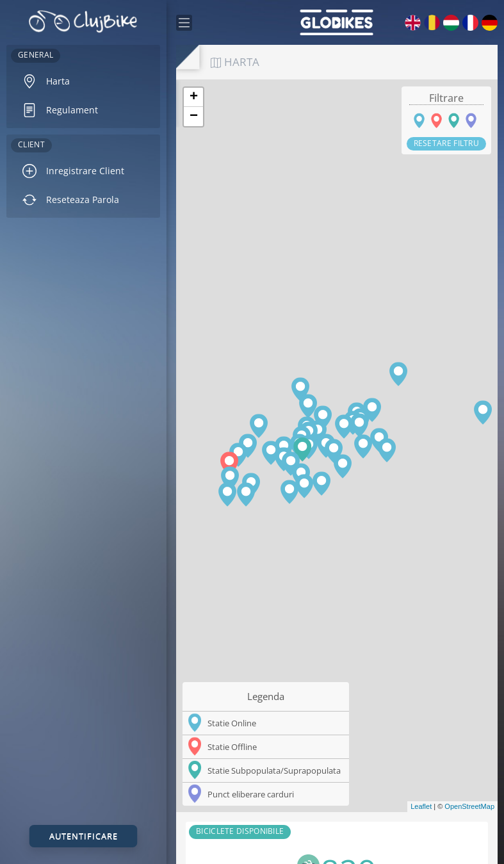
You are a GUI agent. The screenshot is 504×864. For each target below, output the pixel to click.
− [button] (194, 117)
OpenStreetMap (469, 806)
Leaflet (421, 806)
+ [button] (194, 97)
